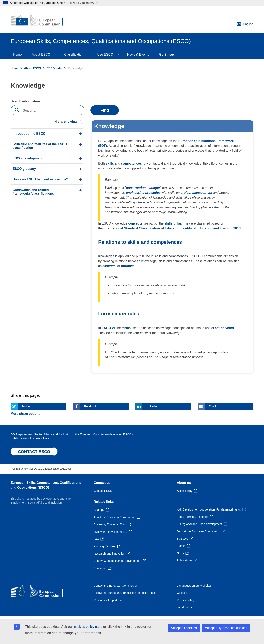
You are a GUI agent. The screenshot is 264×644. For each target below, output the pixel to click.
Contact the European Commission (116, 586)
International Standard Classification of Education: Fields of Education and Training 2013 (172, 228)
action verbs (224, 328)
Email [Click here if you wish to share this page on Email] (212, 406)
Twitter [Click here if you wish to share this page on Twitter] (26, 406)
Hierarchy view (66, 122)
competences (131, 164)
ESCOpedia (54, 68)
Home (18, 55)
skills (110, 164)
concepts (135, 223)
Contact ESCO (103, 491)
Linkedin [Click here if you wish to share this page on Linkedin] (152, 406)
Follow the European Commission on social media (125, 593)
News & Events (138, 55)
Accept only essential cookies (226, 628)
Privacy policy (185, 600)
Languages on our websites (194, 586)
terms (126, 328)
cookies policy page (88, 627)
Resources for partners (108, 600)
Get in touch (168, 55)
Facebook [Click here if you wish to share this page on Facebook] (90, 406)
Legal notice (184, 607)
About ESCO (41, 55)
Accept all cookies (184, 628)
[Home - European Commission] (40, 19)
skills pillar (173, 223)
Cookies (182, 593)
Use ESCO (105, 55)
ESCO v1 (109, 328)
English (245, 24)
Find (105, 110)
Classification (74, 55)
